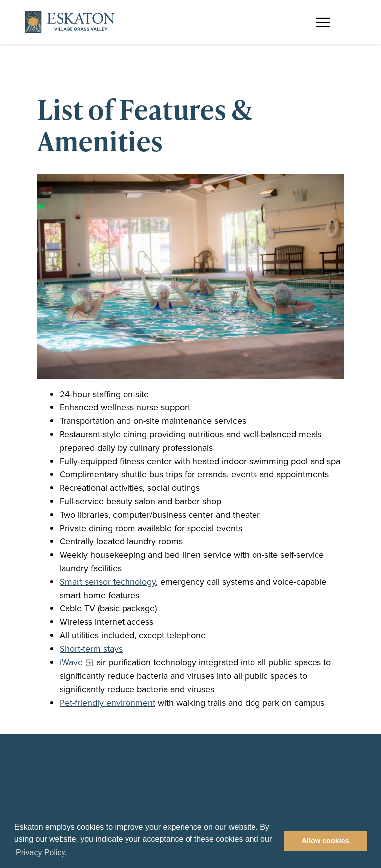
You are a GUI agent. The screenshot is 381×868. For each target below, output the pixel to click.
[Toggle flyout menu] (328, 22)
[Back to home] (69, 22)
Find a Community (240, 14)
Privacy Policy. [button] (41, 852)
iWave (71, 662)
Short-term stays (91, 649)
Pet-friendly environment (107, 703)
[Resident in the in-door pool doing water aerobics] (190, 276)
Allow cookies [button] (325, 841)
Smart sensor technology (108, 582)
